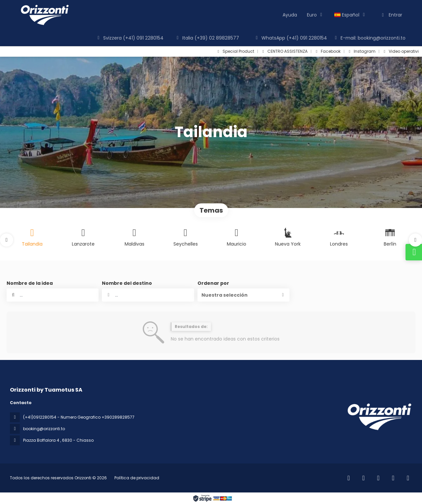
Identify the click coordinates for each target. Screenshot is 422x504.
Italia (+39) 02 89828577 (207, 38)
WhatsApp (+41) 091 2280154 (290, 38)
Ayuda (290, 15)
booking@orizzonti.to (44, 429)
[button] (7, 240)
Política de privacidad (137, 478)
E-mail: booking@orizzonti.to (369, 38)
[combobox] (148, 295)
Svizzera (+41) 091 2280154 (130, 38)
